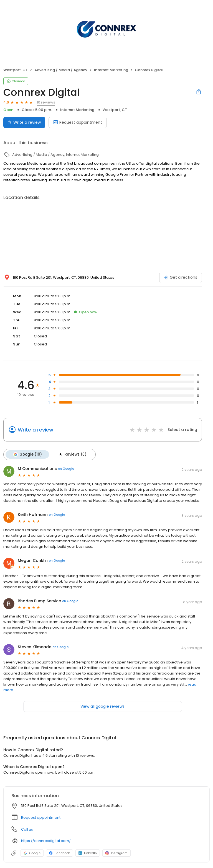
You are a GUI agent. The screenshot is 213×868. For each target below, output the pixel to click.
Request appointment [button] (41, 817)
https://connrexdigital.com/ (46, 841)
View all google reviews (102, 706)
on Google (66, 469)
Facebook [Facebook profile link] (59, 853)
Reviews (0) (72, 454)
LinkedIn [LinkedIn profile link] (88, 853)
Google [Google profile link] (32, 853)
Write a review (35, 430)
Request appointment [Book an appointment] (78, 122)
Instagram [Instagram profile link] (116, 853)
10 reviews (46, 102)
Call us (27, 829)
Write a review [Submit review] (24, 122)
